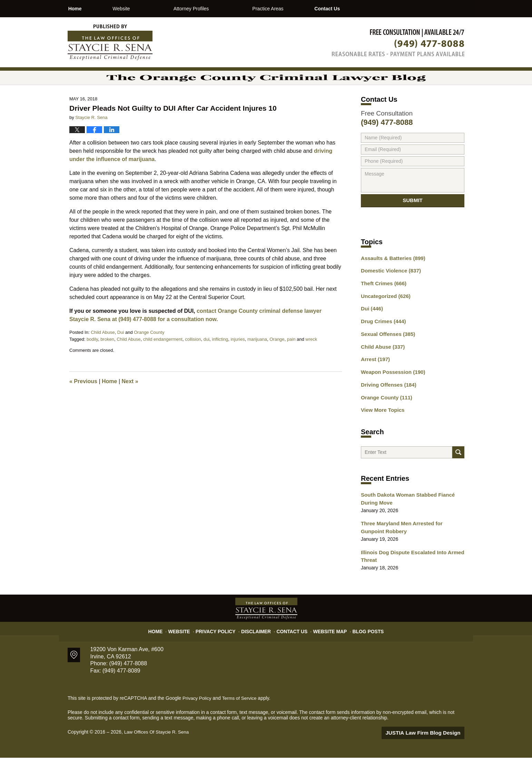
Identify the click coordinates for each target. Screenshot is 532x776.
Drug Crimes (382, 343)
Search (458, 472)
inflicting (220, 358)
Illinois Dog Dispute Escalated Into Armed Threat (409, 576)
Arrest (374, 379)
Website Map (326, 647)
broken (107, 358)
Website (146, 9)
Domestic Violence (389, 295)
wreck (311, 358)
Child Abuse (103, 351)
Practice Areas (292, 9)
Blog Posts (362, 647)
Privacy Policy (222, 647)
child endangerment (163, 358)
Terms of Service (241, 717)
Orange (277, 358)
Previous (83, 400)
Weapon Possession (391, 391)
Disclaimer (258, 647)
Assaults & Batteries (391, 282)
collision (193, 358)
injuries (238, 358)
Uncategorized (384, 319)
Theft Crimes (382, 307)
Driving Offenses (387, 403)
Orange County (149, 351)
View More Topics (381, 427)
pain (291, 358)
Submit (413, 222)
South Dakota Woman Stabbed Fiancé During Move (404, 521)
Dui (121, 351)
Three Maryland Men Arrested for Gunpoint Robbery (410, 548)
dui (206, 358)
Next (130, 400)
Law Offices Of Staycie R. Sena (158, 751)
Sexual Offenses (386, 355)
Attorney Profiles (216, 9)
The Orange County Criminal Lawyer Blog (110, 42)
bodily (92, 358)
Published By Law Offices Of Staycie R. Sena (398, 43)
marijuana (257, 358)
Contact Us (363, 9)
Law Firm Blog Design (431, 752)
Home (87, 9)
